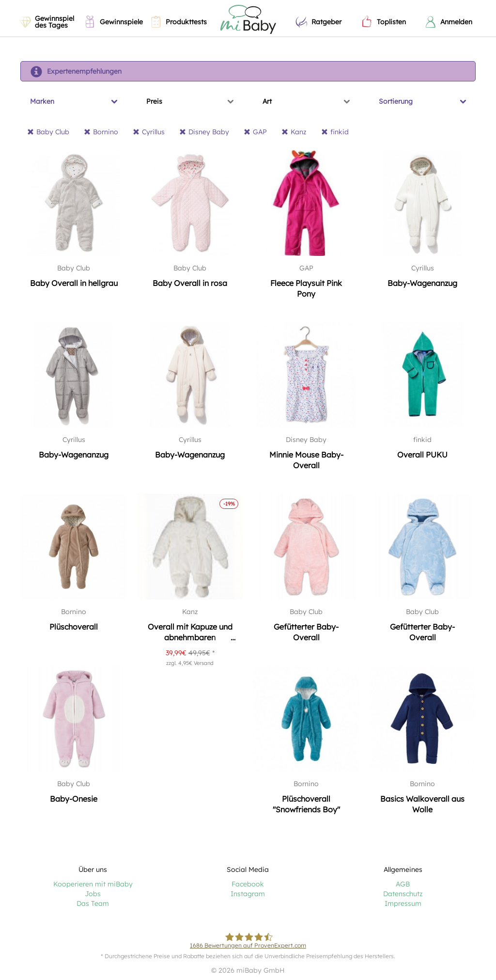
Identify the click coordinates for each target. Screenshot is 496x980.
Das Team (93, 903)
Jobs (93, 894)
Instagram (248, 894)
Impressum (403, 903)
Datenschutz (403, 894)
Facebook (248, 884)
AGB (403, 884)
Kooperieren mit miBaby (93, 884)
